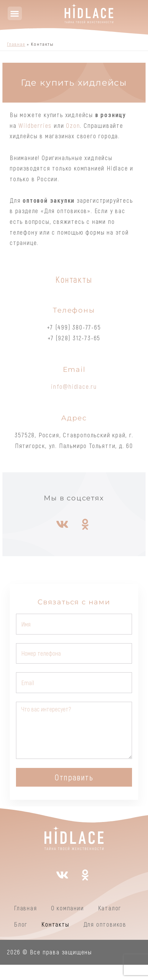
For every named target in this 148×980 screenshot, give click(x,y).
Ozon (73, 125)
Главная (26, 908)
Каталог (110, 908)
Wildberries (35, 125)
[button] (15, 13)
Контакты (55, 924)
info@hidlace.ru (74, 386)
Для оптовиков (105, 924)
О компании (68, 908)
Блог (21, 924)
